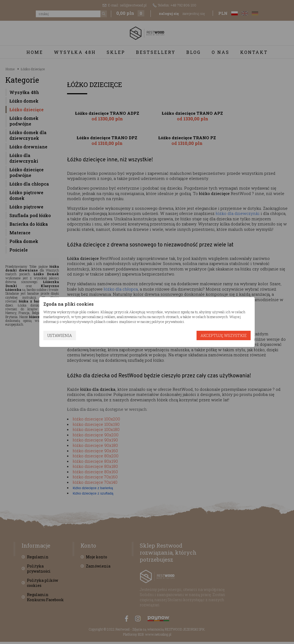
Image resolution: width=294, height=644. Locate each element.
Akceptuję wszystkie (224, 335)
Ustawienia (60, 335)
